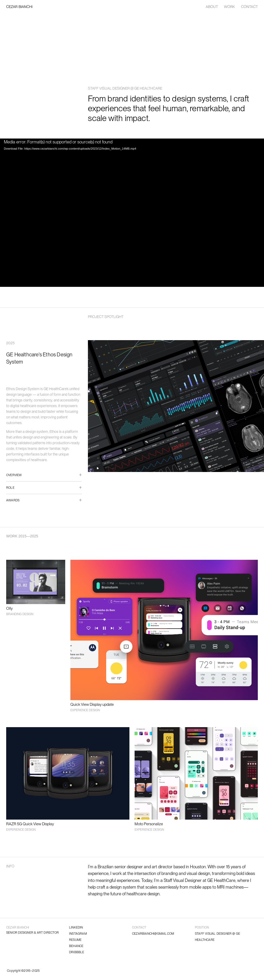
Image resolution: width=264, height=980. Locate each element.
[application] (132, 213)
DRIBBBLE (77, 952)
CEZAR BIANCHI (19, 7)
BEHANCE (76, 946)
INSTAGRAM (78, 934)
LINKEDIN (76, 927)
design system (123, 887)
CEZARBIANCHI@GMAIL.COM (153, 934)
